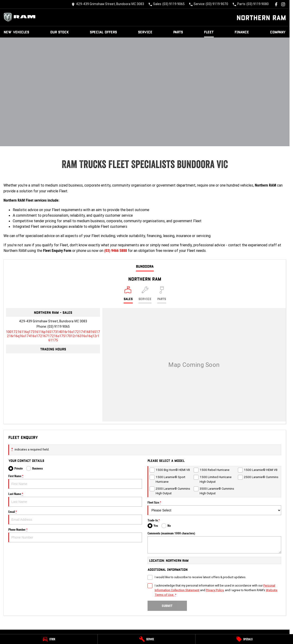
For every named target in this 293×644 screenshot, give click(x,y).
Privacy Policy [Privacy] (215, 590)
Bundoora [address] (145, 266)
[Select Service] (145, 295)
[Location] (128, 295)
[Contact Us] (108, 4)
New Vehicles (16, 32)
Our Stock (60, 32)
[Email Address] (53, 336)
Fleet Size (214, 508)
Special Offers (103, 32)
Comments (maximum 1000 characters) (214, 542)
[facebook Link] (276, 4)
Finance (242, 32)
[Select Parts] (162, 295)
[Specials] (244, 639)
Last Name (75, 499)
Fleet (209, 32)
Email (75, 517)
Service (145, 32)
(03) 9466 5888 (116, 251)
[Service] (146, 639)
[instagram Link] (283, 4)
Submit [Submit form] (167, 606)
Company (278, 32)
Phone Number (75, 535)
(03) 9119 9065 (59, 327)
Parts (178, 32)
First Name (75, 482)
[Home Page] (21, 17)
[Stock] (49, 639)
